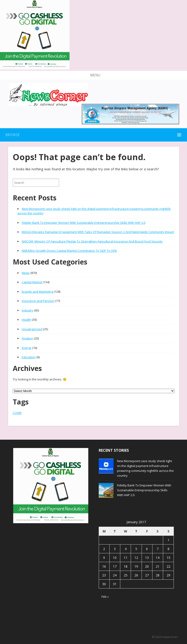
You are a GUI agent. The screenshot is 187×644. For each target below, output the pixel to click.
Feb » (105, 597)
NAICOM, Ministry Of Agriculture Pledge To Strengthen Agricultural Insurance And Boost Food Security (92, 241)
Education (29, 357)
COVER (17, 413)
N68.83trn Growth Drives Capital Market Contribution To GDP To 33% (69, 251)
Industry (28, 310)
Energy (27, 348)
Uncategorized (32, 329)
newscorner (170, 637)
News (26, 273)
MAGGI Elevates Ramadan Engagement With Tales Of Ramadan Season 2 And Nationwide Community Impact (98, 232)
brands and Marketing (37, 292)
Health (26, 320)
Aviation (27, 338)
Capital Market (32, 282)
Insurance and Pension (38, 301)
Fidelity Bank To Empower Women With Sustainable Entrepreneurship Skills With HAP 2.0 (84, 223)
